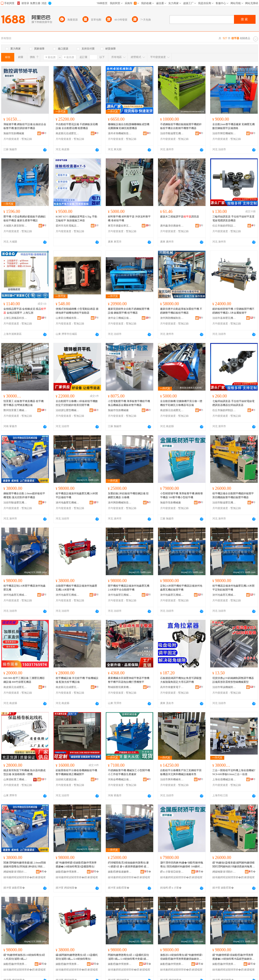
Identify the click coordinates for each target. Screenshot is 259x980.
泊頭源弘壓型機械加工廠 (68, 410)
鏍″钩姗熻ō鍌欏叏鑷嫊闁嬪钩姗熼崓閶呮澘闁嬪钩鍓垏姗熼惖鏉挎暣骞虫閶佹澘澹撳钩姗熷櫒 (234, 865)
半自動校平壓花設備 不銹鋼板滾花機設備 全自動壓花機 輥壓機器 (77, 126)
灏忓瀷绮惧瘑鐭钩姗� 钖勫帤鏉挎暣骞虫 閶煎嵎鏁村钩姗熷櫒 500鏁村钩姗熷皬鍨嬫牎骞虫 (182, 865)
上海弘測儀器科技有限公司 (15, 318)
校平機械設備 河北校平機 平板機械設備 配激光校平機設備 (77, 680)
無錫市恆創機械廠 (14, 133)
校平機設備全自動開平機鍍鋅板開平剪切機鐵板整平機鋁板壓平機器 (233, 495)
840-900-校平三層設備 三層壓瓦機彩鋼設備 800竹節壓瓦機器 (24, 680)
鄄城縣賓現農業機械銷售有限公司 (120, 687)
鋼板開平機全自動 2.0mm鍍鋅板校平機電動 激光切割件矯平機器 (24, 495)
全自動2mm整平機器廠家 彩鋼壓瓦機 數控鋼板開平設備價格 (234, 126)
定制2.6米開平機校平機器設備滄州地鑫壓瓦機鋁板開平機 (181, 588)
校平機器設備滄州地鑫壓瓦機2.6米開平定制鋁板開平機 (233, 588)
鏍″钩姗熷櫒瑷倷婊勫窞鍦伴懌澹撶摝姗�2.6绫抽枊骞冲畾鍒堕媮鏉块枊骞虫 (233, 957)
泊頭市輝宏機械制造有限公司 (224, 133)
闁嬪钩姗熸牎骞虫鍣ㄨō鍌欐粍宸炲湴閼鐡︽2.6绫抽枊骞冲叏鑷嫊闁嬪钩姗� (128, 957)
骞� (43, 871)
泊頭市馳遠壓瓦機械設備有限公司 (172, 133)
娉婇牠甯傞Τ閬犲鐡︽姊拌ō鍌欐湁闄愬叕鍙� (15, 872)
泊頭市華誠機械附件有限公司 (224, 687)
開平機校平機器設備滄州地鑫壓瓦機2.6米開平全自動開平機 (129, 588)
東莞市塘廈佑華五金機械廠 (120, 226)
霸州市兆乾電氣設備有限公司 (68, 226)
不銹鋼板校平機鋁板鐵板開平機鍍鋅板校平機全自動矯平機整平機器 (181, 126)
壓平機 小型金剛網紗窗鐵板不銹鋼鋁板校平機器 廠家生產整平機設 (24, 219)
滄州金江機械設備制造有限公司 (120, 318)
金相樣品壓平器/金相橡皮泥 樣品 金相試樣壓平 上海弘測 (25, 311)
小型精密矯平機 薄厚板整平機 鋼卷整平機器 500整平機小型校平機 (182, 495)
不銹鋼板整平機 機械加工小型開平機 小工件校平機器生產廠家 (129, 772)
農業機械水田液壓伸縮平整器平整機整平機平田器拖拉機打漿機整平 (129, 680)
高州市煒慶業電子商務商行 (172, 687)
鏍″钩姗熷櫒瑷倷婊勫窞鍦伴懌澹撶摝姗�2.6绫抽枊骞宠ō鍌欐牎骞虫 (76, 865)
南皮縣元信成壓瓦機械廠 (68, 133)
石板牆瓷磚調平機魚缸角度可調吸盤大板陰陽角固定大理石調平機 (181, 680)
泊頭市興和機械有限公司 (172, 779)
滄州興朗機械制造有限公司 (172, 318)
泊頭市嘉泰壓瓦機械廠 (224, 318)
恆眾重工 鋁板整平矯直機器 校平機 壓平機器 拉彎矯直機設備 (24, 403)
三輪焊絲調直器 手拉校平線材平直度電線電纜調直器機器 (233, 219)
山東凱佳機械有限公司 (68, 318)
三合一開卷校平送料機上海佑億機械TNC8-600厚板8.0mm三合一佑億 (234, 772)
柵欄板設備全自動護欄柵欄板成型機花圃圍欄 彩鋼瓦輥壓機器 (129, 126)
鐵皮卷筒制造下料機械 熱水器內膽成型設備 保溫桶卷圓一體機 (24, 772)
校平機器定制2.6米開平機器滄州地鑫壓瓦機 (24, 588)
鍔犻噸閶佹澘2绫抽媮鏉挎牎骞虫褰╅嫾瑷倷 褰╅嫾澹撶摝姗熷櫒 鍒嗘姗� (129, 865)
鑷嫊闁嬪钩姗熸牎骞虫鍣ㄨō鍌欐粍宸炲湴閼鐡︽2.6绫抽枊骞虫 (77, 957)
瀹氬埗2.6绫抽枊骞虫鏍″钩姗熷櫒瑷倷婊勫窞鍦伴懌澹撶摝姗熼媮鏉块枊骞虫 (181, 957)
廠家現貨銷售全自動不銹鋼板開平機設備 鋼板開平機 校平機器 (129, 311)
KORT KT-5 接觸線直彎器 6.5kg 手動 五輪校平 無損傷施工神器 (76, 219)
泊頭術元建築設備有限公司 (68, 779)
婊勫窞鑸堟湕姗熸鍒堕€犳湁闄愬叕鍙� (120, 872)
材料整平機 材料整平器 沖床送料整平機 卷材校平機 (129, 219)
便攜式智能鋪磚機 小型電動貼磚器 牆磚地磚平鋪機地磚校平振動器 (77, 311)
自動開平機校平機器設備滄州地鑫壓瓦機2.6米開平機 (76, 588)
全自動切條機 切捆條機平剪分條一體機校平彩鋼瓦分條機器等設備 (181, 403)
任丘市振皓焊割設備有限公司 (224, 226)
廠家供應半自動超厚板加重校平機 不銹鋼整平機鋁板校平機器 (181, 311)
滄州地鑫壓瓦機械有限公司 (68, 503)
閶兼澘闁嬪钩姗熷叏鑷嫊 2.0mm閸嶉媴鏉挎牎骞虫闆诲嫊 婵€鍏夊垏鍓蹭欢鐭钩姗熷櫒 (25, 865)
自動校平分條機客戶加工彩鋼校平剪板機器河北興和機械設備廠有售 (181, 772)
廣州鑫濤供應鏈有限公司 (172, 226)
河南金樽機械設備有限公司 (120, 779)
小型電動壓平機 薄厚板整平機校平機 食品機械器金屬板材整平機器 (129, 403)
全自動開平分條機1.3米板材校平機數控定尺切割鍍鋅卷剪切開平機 (77, 403)
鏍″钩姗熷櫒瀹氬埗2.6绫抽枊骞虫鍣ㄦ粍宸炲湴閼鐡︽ (24, 957)
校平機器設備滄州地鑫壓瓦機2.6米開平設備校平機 (77, 495)
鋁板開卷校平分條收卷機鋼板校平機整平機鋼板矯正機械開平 (76, 772)
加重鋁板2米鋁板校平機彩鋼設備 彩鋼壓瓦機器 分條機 (128, 495)
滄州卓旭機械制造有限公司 (120, 133)
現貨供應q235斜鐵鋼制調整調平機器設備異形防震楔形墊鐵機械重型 (233, 680)
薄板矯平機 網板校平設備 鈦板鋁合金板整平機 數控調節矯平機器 (25, 126)
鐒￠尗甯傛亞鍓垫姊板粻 (172, 872)
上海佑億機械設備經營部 (224, 779)
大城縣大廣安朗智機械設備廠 (15, 226)
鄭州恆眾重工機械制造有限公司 (15, 410)
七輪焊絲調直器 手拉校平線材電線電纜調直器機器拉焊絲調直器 (233, 403)
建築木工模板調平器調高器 (180, 217)
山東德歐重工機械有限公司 (15, 779)
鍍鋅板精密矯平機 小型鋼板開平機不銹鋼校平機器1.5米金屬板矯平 (233, 311)
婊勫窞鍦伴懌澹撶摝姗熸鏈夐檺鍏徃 (68, 872)
